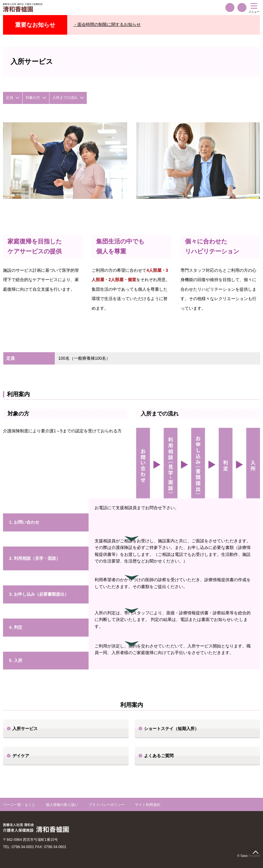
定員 (10, 98)
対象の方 (33, 98)
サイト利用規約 (148, 805)
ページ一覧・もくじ (19, 805)
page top (255, 852)
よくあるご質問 (159, 756)
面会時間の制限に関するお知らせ (109, 24)
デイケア (21, 756)
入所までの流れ (65, 98)
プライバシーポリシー (107, 805)
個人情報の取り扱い (62, 805)
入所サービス (25, 729)
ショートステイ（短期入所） (171, 729)
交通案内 (242, 8)
